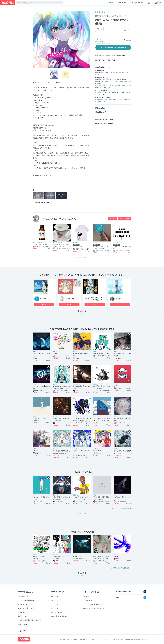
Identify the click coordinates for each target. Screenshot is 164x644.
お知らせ (86, 596)
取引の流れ (101, 108)
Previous (34, 40)
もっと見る (82, 313)
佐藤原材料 (70, 299)
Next (88, 40)
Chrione (43, 299)
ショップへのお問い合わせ (104, 124)
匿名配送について (24, 604)
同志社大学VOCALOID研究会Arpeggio (97, 300)
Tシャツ (75, 243)
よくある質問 (88, 600)
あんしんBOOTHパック (102, 85)
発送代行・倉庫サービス (26, 608)
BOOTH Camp (23, 624)
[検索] (61, 3)
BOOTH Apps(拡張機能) (26, 600)
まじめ (118, 299)
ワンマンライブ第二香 (40, 244)
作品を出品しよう (138, 3)
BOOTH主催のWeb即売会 (59, 616)
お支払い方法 (102, 112)
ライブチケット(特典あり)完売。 (122, 248)
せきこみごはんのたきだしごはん (59, 219)
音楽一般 (116, 243)
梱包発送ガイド (23, 612)
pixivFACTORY (99, 99)
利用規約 (69, 639)
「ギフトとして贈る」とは (106, 60)
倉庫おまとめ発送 (56, 612)
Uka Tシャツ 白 (78, 247)
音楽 (97, 12)
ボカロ (103, 12)
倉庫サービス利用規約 (80, 639)
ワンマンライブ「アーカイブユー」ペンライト (101, 248)
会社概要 (63, 639)
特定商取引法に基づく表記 (104, 120)
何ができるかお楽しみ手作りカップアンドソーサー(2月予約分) (62, 245)
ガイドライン (92, 639)
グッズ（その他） (38, 243)
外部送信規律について (118, 639)
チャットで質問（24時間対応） (94, 604)
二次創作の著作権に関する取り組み (30, 620)
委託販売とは (22, 616)
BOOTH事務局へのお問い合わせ (94, 608)
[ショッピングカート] (149, 3)
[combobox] (40, 3)
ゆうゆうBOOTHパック (116, 85)
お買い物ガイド (56, 600)
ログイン (110, 3)
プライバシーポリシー (103, 639)
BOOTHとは (122, 3)
